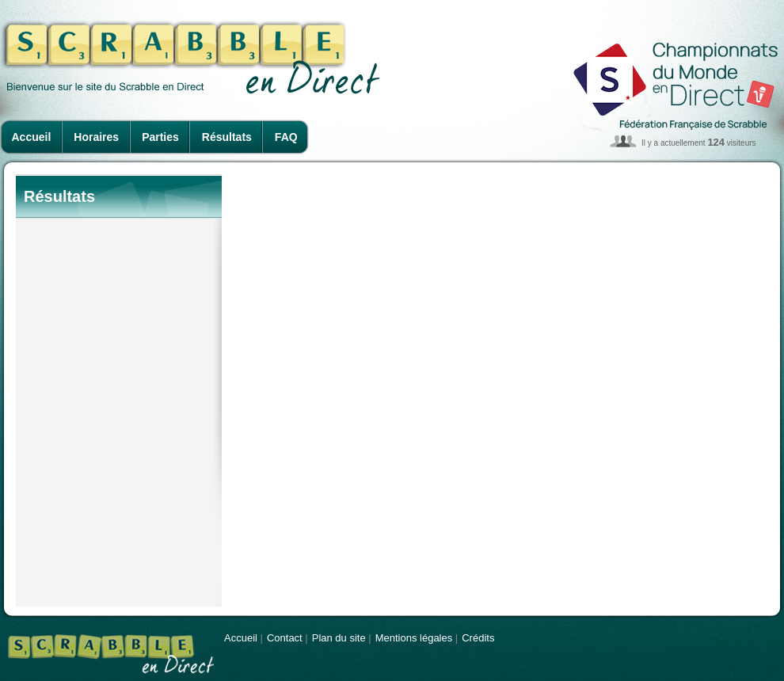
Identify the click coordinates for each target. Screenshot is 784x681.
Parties (160, 137)
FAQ (286, 137)
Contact (285, 638)
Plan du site (339, 638)
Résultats (227, 137)
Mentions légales (414, 638)
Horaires (96, 137)
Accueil (32, 137)
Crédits (478, 638)
